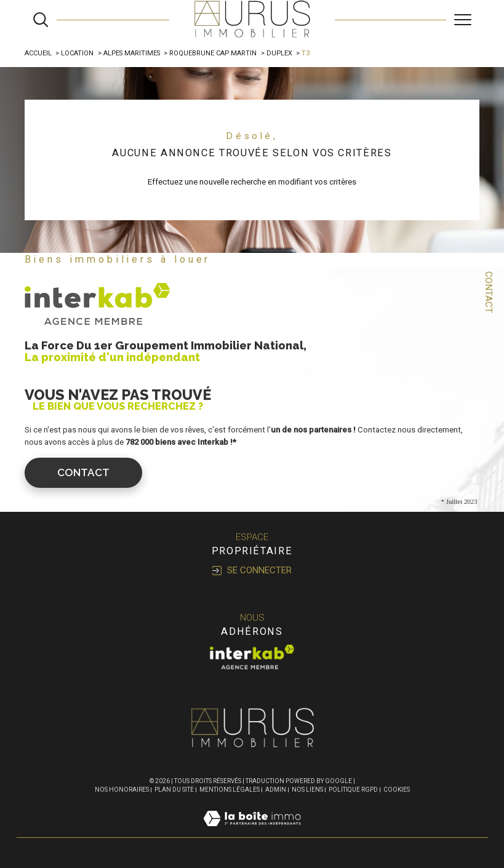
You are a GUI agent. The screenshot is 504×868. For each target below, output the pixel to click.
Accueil (38, 53)
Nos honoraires (122, 790)
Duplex (279, 53)
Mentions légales (230, 790)
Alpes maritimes (132, 53)
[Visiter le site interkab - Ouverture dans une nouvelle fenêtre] (252, 657)
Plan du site (174, 790)
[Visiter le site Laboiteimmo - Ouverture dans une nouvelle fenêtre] (252, 831)
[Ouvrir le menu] (463, 20)
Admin (276, 790)
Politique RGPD (353, 790)
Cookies (397, 790)
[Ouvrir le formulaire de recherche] (41, 20)
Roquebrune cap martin (213, 53)
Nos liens (307, 790)
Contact (489, 292)
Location (77, 53)
